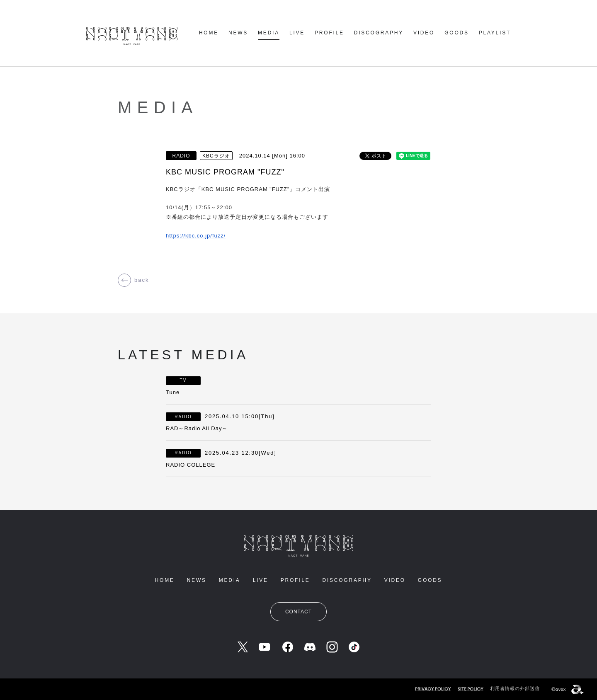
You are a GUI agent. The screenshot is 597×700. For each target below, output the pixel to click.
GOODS (457, 33)
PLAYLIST (495, 33)
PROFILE (329, 33)
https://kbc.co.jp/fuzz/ (196, 236)
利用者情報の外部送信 (515, 688)
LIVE (297, 33)
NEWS (238, 33)
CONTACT (298, 612)
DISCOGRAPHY (379, 33)
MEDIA (269, 33)
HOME (209, 33)
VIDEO (424, 33)
